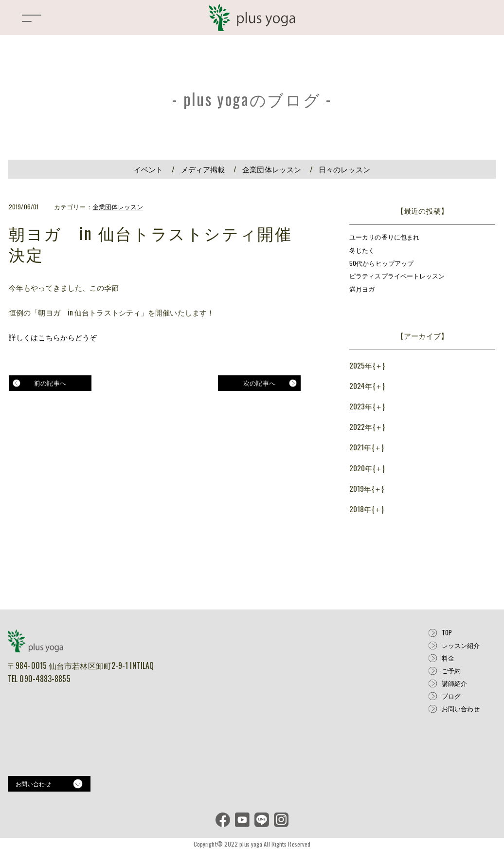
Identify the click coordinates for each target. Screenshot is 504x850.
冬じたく (362, 250)
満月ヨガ (362, 289)
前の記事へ (50, 383)
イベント (148, 169)
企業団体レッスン (272, 169)
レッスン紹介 (461, 645)
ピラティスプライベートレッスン (397, 276)
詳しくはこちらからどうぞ (53, 337)
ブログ (451, 696)
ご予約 (451, 671)
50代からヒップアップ (381, 263)
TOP (447, 633)
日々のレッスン (344, 169)
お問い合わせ (461, 709)
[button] (32, 22)
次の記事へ (259, 383)
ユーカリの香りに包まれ (384, 237)
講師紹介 (454, 683)
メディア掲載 (203, 169)
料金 (448, 658)
